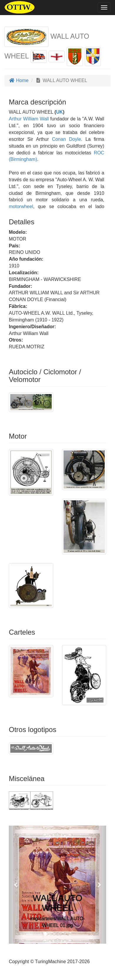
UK (60, 112)
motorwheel (21, 206)
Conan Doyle (67, 139)
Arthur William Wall (29, 119)
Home (19, 80)
